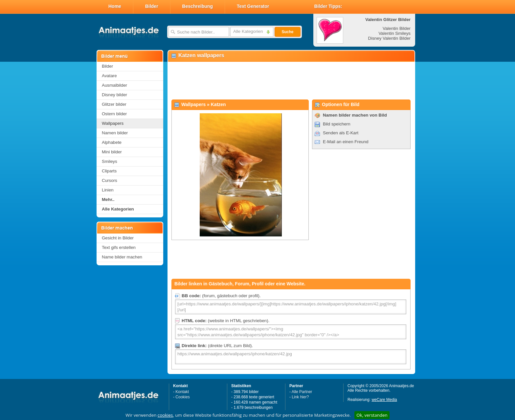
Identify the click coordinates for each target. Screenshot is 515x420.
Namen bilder (115, 133)
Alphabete (112, 142)
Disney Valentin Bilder (389, 38)
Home (115, 6)
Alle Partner (302, 392)
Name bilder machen (122, 257)
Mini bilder (112, 152)
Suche (287, 32)
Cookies (182, 397)
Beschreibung (198, 6)
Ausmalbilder (114, 85)
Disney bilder (114, 95)
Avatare (109, 76)
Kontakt (182, 392)
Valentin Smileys (394, 33)
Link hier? (300, 397)
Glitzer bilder (114, 104)
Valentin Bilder (397, 28)
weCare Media (384, 400)
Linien (108, 190)
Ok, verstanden (372, 415)
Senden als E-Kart (341, 133)
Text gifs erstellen (119, 247)
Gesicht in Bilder (118, 238)
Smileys (110, 161)
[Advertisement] (291, 81)
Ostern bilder (114, 114)
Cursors (110, 180)
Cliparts (109, 171)
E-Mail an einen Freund (346, 142)
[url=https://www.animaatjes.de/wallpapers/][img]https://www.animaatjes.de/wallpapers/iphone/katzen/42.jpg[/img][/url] (291, 307)
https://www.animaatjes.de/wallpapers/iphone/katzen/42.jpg (291, 357)
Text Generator (253, 6)
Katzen (218, 104)
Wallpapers (113, 123)
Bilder (152, 6)
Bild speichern (337, 124)
